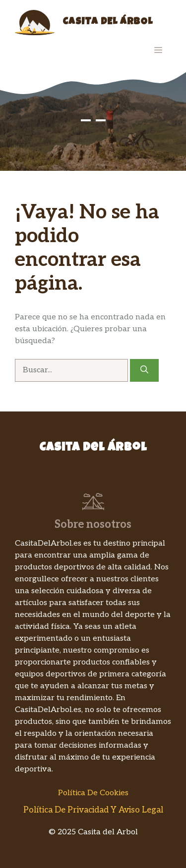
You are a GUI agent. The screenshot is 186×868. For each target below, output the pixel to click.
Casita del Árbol (108, 22)
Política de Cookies (93, 793)
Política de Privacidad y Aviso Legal (93, 810)
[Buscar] (144, 370)
